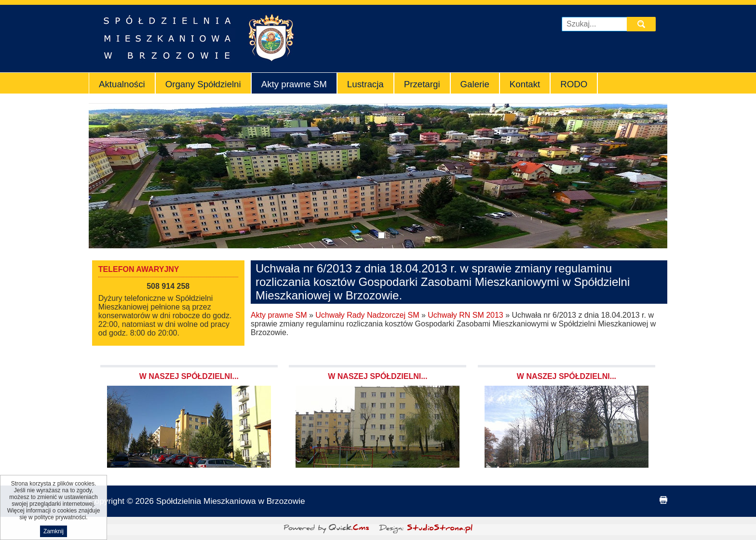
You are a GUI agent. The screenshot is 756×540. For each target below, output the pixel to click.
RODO (574, 84)
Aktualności (122, 84)
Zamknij (54, 534)
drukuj (663, 500)
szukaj (642, 24)
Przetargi (422, 84)
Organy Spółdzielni (203, 84)
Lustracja (365, 84)
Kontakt (525, 84)
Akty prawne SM (294, 84)
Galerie (475, 84)
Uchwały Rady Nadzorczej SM (367, 315)
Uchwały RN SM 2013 (466, 315)
